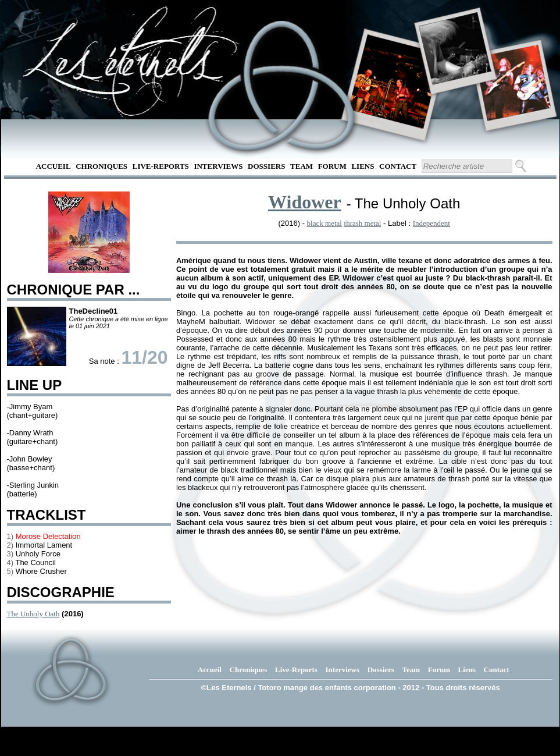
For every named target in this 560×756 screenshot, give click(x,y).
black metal (324, 223)
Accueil (53, 166)
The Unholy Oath (33, 614)
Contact (398, 166)
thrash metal (363, 223)
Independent (431, 223)
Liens (363, 166)
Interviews (218, 166)
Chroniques (101, 166)
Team (302, 166)
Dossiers (266, 166)
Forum (332, 166)
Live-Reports (161, 166)
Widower (305, 202)
